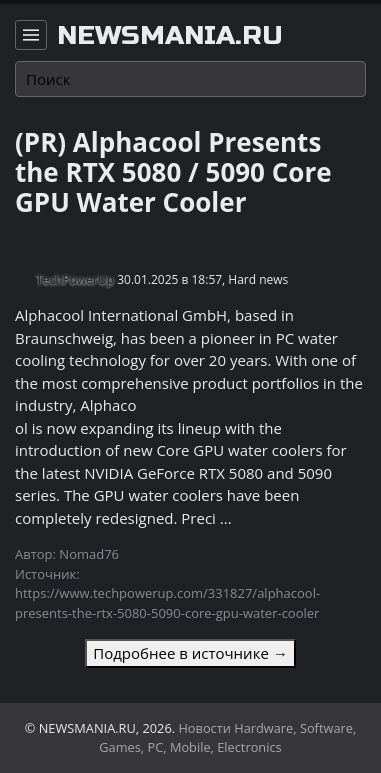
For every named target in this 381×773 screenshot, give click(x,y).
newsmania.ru (170, 36)
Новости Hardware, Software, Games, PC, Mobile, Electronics (227, 737)
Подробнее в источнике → (190, 653)
